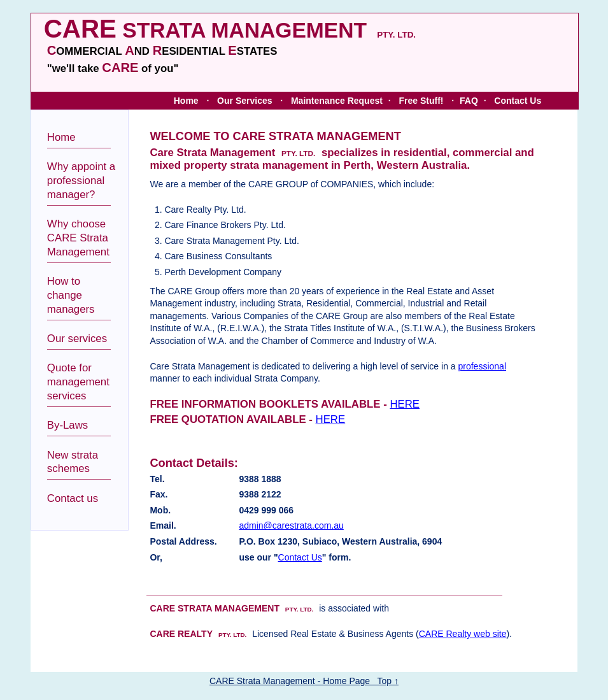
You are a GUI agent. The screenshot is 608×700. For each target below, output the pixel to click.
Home (186, 101)
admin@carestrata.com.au (291, 525)
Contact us (73, 498)
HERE (405, 404)
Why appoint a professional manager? (81, 181)
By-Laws (67, 425)
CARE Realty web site (463, 634)
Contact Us (518, 101)
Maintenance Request (337, 101)
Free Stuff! (421, 101)
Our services (77, 339)
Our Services (244, 101)
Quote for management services (78, 382)
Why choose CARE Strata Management (78, 238)
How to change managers (71, 295)
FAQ (469, 101)
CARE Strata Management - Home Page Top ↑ (304, 681)
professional (483, 366)
